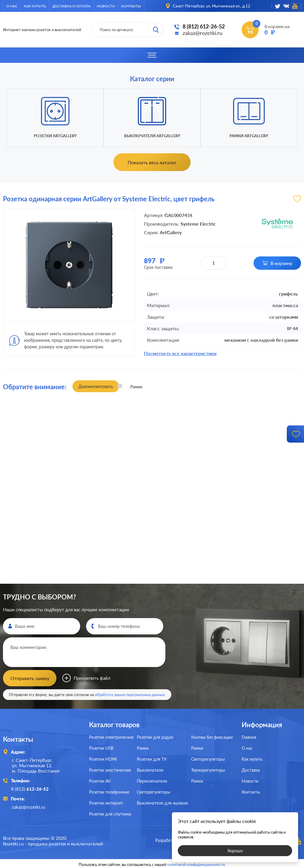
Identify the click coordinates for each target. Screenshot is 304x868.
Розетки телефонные (109, 791)
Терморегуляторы (208, 769)
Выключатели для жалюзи (162, 802)
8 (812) (31, 788)
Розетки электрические (111, 737)
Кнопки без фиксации (212, 737)
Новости (106, 6)
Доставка (251, 769)
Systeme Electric (198, 224)
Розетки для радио (155, 737)
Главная (249, 737)
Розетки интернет (106, 802)
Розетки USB (101, 747)
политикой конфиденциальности (196, 863)
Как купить (35, 6)
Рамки (143, 747)
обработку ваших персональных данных (130, 694)
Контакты (131, 6)
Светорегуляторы (154, 791)
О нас (12, 6)
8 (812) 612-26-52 (204, 26)
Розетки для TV (152, 758)
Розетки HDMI (103, 758)
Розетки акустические (110, 769)
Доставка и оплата (71, 6)
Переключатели (152, 780)
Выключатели (150, 769)
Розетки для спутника (110, 813)
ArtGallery (171, 232)
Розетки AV (100, 780)
